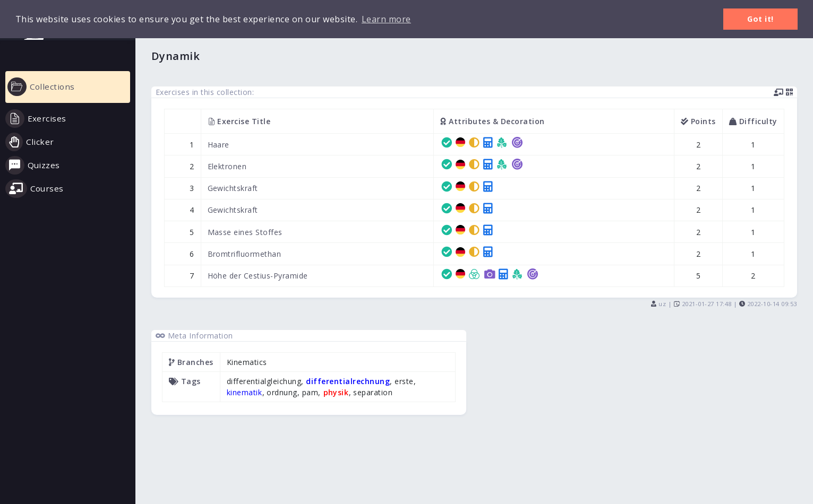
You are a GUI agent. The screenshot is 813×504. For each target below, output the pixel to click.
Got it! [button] (760, 19)
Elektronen (227, 166)
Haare (219, 145)
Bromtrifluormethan (245, 254)
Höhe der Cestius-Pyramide (258, 276)
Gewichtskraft (233, 188)
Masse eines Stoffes (245, 232)
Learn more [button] (386, 19)
